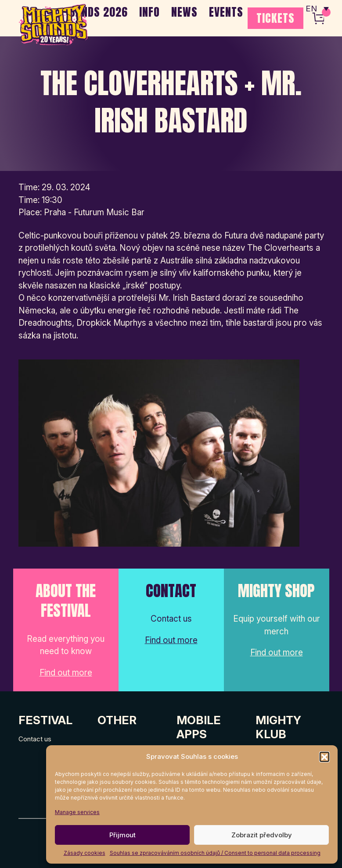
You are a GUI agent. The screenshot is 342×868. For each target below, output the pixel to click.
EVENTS (226, 12)
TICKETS (275, 18)
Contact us (35, 739)
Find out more (66, 673)
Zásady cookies (85, 853)
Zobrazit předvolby (262, 835)
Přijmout (122, 835)
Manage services (77, 812)
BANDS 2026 (99, 12)
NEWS (184, 12)
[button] (324, 757)
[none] (317, 9)
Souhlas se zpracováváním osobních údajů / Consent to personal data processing (215, 853)
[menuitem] (317, 9)
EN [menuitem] (311, 9)
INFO (149, 12)
